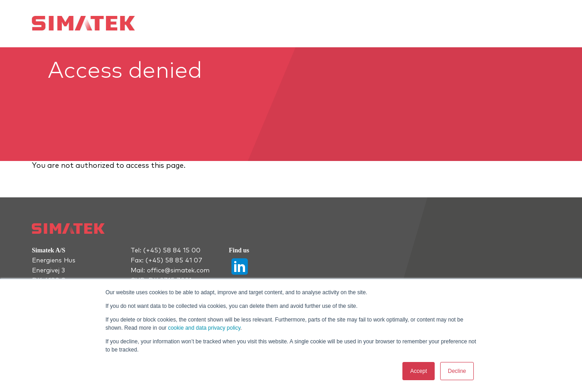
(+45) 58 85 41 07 (174, 261)
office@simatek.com (178, 271)
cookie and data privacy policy (204, 328)
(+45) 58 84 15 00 (172, 251)
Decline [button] (457, 371)
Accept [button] (419, 371)
